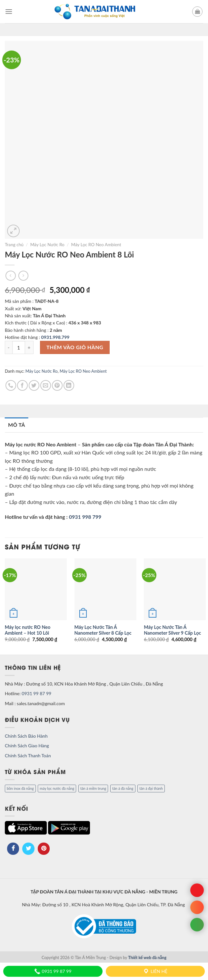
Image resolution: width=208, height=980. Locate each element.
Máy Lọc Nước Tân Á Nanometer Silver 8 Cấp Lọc (103, 630)
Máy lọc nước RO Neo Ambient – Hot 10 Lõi (28, 630)
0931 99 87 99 (36, 693)
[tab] (17, 425)
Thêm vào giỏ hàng (75, 347)
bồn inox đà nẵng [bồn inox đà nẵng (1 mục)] (20, 788)
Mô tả (17, 425)
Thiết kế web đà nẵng (147, 958)
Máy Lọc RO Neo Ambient (96, 245)
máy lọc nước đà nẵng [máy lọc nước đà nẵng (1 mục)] (57, 788)
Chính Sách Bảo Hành (26, 736)
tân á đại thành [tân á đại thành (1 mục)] (151, 788)
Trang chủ (14, 245)
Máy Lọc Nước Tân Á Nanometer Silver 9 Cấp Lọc (172, 630)
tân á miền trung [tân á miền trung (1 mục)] (93, 788)
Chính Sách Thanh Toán (28, 756)
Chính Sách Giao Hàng (27, 746)
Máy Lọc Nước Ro (47, 245)
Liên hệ (155, 971)
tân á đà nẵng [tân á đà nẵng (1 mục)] (123, 788)
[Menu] (9, 11)
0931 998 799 (85, 517)
